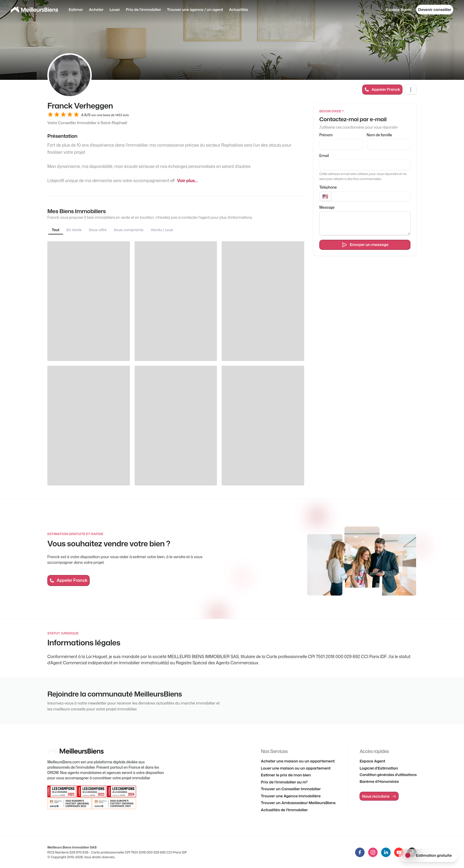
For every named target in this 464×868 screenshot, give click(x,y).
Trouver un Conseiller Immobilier (291, 789)
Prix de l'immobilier (143, 9)
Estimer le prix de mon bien (286, 775)
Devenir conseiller (435, 9)
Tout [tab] (56, 230)
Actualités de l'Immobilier (285, 810)
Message (327, 207)
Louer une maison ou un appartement (296, 768)
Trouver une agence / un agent (195, 9)
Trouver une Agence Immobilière (291, 796)
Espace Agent (399, 9)
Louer (115, 9)
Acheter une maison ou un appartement (298, 761)
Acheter (96, 9)
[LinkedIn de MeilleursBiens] (360, 852)
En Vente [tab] (74, 230)
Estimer (76, 9)
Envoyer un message (365, 245)
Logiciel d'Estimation (379, 768)
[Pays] (325, 196)
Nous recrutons (379, 796)
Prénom (326, 135)
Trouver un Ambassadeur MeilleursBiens (298, 803)
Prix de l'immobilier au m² (284, 782)
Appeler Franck (382, 89)
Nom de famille (379, 135)
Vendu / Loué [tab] (162, 230)
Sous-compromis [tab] (129, 230)
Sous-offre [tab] (98, 230)
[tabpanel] (176, 363)
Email (324, 156)
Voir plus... (187, 180)
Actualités (239, 9)
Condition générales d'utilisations (388, 775)
